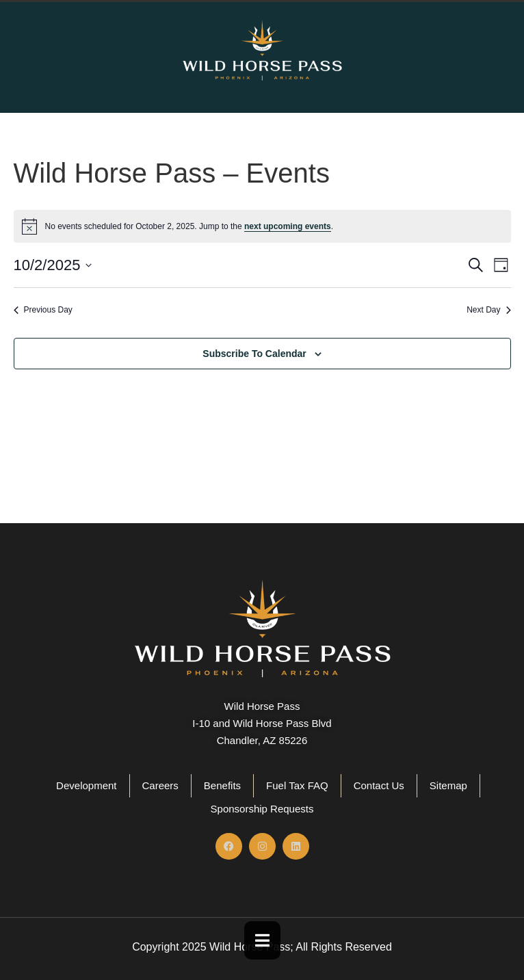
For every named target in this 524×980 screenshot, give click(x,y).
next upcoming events (288, 226)
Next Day (488, 310)
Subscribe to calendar (254, 354)
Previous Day (43, 310)
